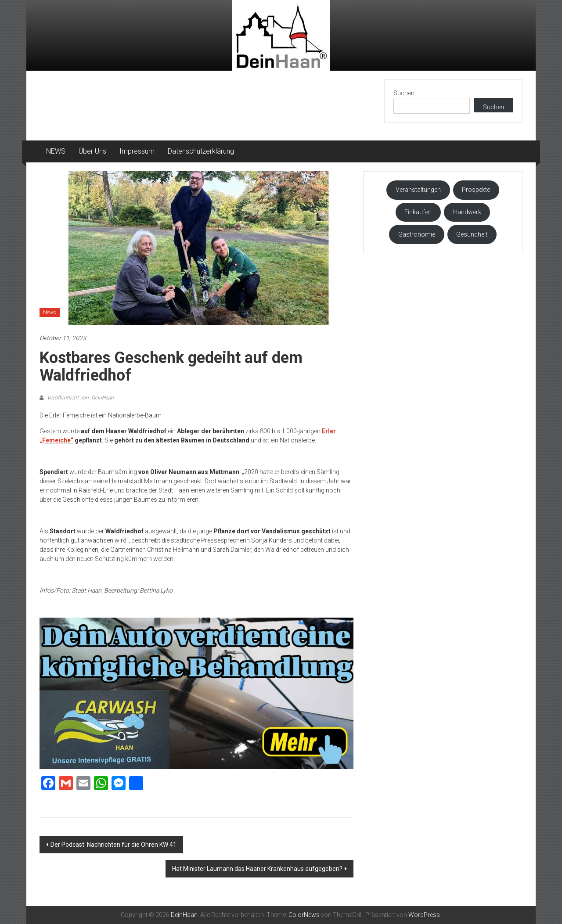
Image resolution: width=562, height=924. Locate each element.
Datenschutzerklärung (201, 151)
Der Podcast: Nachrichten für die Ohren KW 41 (113, 845)
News (50, 313)
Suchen (404, 93)
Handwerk (467, 212)
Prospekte (476, 190)
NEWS (56, 151)
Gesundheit (472, 234)
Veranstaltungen (418, 190)
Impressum (137, 151)
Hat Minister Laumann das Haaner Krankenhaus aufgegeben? (257, 869)
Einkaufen (418, 212)
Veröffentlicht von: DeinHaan (80, 398)
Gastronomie (417, 234)
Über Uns (92, 151)
